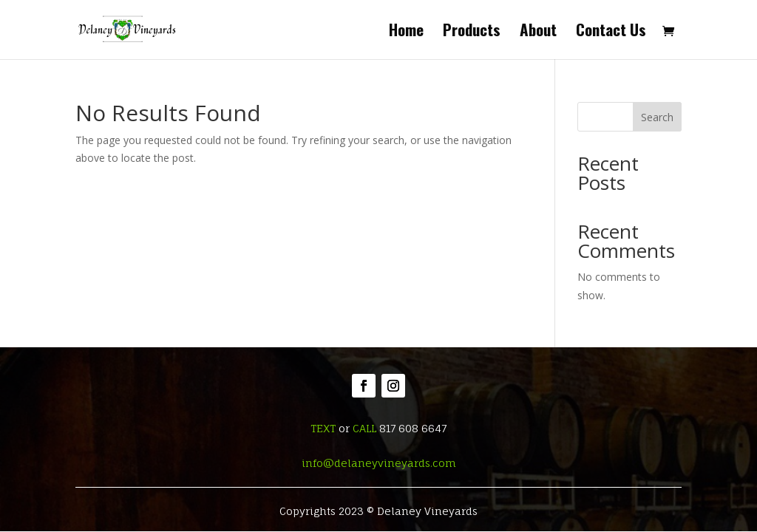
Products (472, 33)
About (538, 33)
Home (406, 33)
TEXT (323, 428)
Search (657, 117)
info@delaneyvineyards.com (379, 463)
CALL (364, 428)
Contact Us (611, 33)
